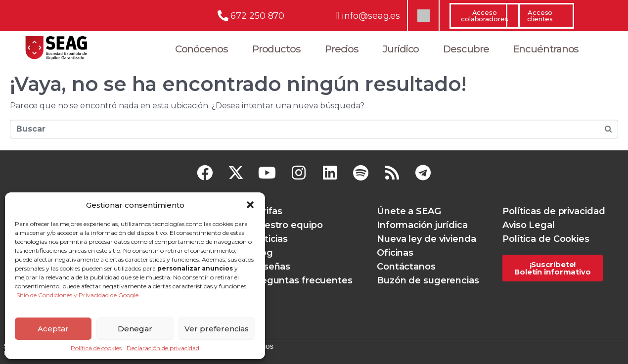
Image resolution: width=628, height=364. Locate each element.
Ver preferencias (217, 329)
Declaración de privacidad (163, 348)
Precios (342, 49)
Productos (276, 49)
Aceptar (53, 329)
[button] (250, 205)
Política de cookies (96, 348)
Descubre (466, 49)
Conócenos (202, 49)
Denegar (135, 329)
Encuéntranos (546, 49)
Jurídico (401, 49)
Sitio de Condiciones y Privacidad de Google (77, 295)
